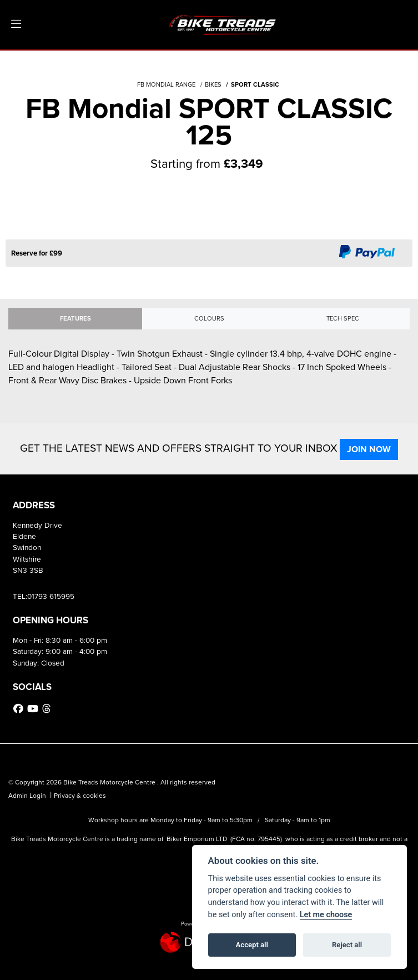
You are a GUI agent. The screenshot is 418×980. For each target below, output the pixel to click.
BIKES (213, 84)
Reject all (347, 945)
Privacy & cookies (80, 796)
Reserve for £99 (37, 253)
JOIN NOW (369, 449)
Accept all (252, 945)
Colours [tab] (209, 318)
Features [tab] (75, 318)
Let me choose (326, 915)
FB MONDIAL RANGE (166, 84)
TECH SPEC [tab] (343, 318)
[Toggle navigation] (16, 24)
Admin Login (27, 796)
